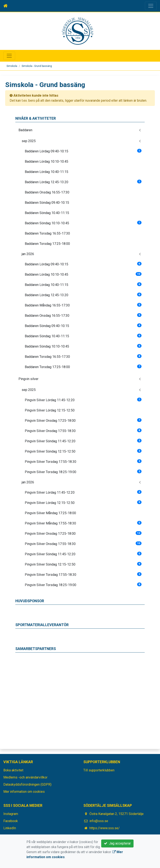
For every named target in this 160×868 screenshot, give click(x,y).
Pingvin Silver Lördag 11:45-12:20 (83, 400)
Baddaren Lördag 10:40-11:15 (47, 172)
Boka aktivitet (13, 770)
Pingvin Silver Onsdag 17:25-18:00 (83, 420)
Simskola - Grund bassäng (37, 66)
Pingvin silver (28, 379)
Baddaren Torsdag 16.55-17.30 (47, 233)
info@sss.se (99, 821)
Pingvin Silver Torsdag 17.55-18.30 (83, 461)
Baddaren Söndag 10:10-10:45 (83, 223)
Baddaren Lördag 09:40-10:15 (83, 151)
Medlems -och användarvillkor (25, 777)
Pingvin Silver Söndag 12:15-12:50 (83, 451)
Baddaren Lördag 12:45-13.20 (83, 182)
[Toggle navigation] (151, 6)
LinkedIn (10, 828)
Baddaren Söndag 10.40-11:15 (47, 213)
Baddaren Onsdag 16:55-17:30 (47, 192)
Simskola (12, 66)
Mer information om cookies (24, 792)
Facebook (11, 821)
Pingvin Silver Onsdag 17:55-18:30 (83, 431)
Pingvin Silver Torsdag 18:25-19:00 (83, 472)
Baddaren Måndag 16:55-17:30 (83, 305)
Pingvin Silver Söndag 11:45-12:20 (83, 441)
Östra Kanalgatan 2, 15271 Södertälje (117, 814)
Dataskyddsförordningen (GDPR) (27, 784)
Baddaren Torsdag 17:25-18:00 (47, 244)
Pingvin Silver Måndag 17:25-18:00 (50, 513)
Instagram (11, 814)
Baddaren (25, 130)
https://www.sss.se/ (105, 828)
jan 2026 (28, 254)
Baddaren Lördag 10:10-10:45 (47, 162)
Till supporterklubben (99, 770)
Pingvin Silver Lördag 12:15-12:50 (50, 410)
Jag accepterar (117, 843)
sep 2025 (29, 141)
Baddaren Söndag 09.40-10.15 (47, 203)
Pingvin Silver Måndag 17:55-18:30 (83, 523)
